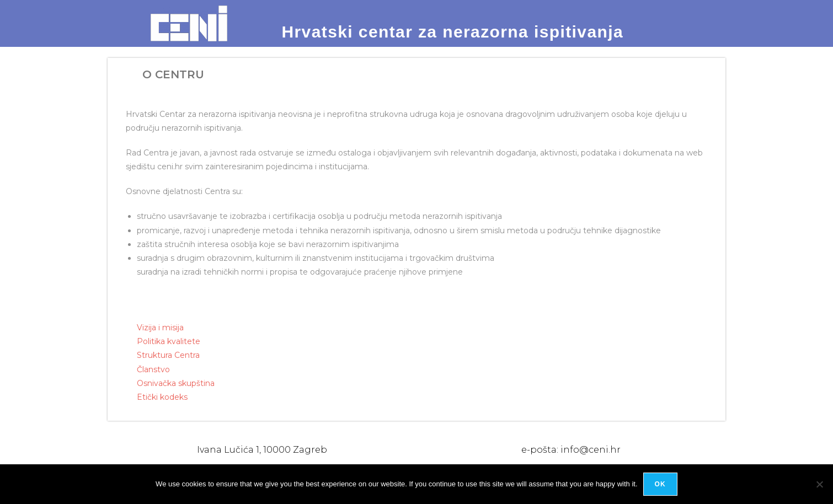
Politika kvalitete (169, 341)
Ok (660, 484)
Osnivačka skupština (176, 383)
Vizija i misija (160, 328)
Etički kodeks (162, 397)
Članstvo (153, 369)
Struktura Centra (168, 355)
